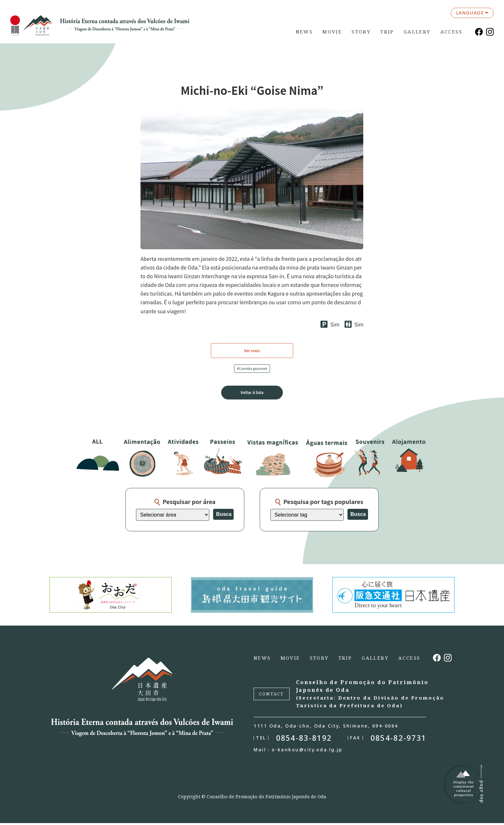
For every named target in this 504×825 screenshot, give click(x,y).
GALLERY (417, 32)
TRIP (387, 32)
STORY (361, 32)
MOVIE (332, 32)
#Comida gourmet (252, 369)
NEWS (304, 32)
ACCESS (451, 32)
